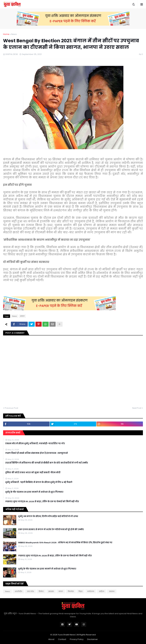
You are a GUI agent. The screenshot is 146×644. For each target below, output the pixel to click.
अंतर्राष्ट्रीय (18, 591)
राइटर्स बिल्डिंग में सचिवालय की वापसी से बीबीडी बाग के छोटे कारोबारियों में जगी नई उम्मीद (47, 463)
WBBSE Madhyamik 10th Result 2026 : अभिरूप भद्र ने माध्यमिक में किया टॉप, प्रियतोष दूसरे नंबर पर (65, 543)
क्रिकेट (41, 591)
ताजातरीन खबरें (13, 433)
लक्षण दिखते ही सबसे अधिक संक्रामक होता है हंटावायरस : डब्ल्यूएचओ (37, 453)
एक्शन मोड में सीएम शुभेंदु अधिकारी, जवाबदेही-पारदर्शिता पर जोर (35, 444)
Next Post (137, 408)
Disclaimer (93, 639)
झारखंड (51, 591)
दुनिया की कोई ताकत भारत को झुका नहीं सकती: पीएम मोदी (33, 473)
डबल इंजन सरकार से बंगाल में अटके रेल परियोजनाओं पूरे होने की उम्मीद (51, 530)
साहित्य (102, 591)
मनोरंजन (91, 591)
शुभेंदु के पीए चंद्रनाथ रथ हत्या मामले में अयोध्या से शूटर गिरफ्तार (34, 492)
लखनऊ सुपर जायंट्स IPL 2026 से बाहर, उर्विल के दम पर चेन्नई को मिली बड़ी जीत (42, 502)
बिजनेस (71, 591)
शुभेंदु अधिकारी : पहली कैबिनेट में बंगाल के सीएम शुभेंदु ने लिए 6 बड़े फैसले (39, 482)
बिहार (81, 591)
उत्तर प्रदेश (30, 591)
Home (6, 34)
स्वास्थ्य (112, 591)
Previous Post (11, 408)
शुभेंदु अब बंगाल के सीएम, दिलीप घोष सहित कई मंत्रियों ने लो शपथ (48, 516)
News (14, 34)
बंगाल (22, 316)
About (51, 639)
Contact (62, 639)
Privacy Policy (77, 639)
